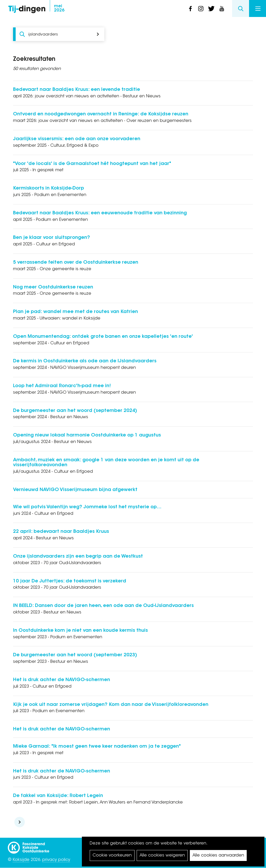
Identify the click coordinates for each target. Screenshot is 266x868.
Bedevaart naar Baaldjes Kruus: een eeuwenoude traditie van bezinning (100, 213)
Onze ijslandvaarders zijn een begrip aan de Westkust (78, 557)
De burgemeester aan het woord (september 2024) (75, 411)
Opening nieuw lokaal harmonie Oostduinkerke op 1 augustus (87, 435)
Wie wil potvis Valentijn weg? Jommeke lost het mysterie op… (87, 507)
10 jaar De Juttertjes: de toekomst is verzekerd (70, 581)
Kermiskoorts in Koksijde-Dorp (49, 188)
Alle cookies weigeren (162, 855)
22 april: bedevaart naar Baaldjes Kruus (61, 532)
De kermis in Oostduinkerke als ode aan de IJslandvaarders (85, 361)
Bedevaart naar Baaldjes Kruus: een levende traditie (77, 90)
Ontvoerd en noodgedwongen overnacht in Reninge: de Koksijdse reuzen (101, 114)
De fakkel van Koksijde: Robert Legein (58, 796)
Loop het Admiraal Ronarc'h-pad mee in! (62, 386)
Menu (258, 9)
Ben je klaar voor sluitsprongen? (52, 238)
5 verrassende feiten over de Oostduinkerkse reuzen (76, 263)
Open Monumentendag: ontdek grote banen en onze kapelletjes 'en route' (103, 337)
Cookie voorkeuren (112, 855)
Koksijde (21, 860)
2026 (59, 8)
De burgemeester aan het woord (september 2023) (75, 655)
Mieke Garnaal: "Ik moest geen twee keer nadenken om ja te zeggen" (97, 747)
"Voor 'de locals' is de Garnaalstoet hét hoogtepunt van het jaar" (92, 164)
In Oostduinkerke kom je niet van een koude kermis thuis (80, 631)
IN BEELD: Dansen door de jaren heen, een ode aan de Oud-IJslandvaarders (103, 606)
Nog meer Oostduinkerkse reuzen (53, 287)
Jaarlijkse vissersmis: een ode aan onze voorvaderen (77, 139)
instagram (201, 9)
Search (241, 8)
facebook (190, 9)
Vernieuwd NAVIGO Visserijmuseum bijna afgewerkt (75, 490)
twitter (211, 9)
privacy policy (56, 860)
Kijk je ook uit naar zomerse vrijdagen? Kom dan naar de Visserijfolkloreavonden (111, 705)
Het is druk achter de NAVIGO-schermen (62, 680)
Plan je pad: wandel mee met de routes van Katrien (75, 312)
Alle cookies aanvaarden (218, 855)
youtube (222, 9)
